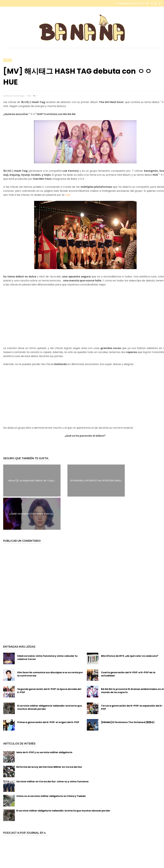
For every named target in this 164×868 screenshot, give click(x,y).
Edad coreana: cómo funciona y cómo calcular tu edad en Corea (47, 624)
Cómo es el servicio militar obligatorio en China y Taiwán (51, 763)
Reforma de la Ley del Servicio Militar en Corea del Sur (49, 734)
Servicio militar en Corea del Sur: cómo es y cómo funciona (52, 749)
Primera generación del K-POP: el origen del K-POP (48, 689)
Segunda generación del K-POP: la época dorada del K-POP (49, 658)
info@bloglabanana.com (130, 3)
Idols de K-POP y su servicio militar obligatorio (44, 719)
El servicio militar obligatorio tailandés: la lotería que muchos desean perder (50, 674)
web (68, 195)
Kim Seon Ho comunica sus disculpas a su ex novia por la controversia (50, 641)
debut (7, 60)
